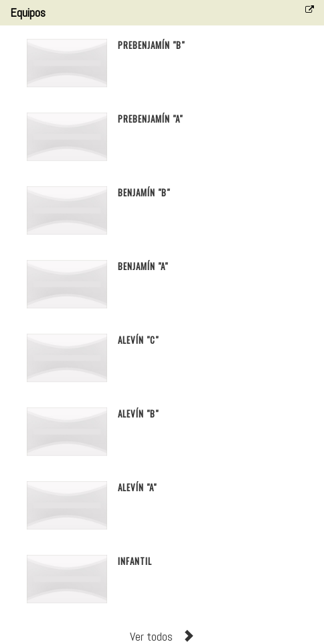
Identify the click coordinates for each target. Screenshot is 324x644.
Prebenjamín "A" (150, 119)
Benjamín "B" (144, 192)
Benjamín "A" (143, 266)
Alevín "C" (138, 340)
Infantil (135, 561)
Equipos (28, 12)
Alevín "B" (138, 413)
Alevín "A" (137, 487)
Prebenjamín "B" (151, 45)
